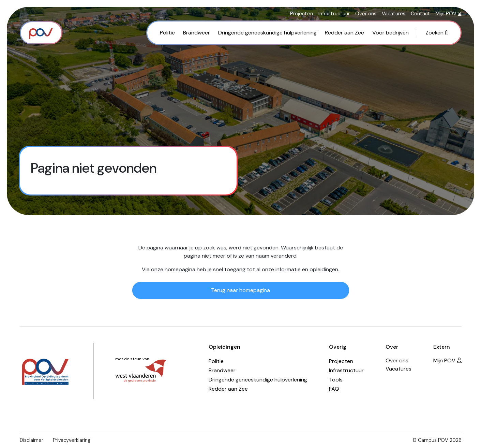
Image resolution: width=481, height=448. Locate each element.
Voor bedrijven (390, 33)
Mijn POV (449, 14)
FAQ (334, 389)
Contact (420, 14)
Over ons (366, 14)
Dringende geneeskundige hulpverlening (267, 33)
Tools (336, 380)
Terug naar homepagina (240, 290)
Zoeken (437, 33)
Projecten (302, 14)
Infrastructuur (334, 14)
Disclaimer (32, 440)
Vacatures (394, 14)
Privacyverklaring (72, 440)
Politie (167, 33)
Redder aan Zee (344, 33)
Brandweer (197, 33)
